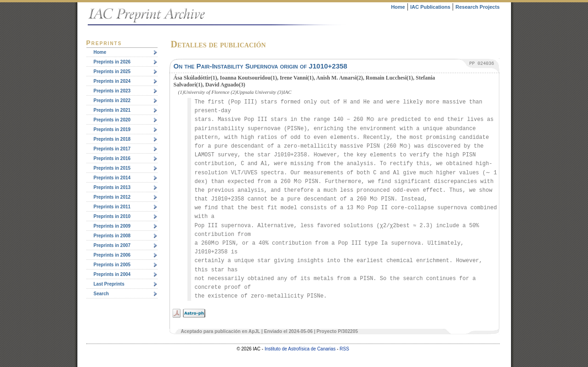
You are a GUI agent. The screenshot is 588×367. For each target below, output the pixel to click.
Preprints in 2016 (112, 158)
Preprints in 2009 (112, 226)
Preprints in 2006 (112, 255)
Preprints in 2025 (112, 72)
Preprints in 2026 (112, 62)
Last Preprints (109, 284)
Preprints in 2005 (112, 265)
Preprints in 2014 (112, 178)
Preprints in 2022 (112, 100)
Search (101, 294)
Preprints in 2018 (112, 139)
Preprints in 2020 (112, 120)
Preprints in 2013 (112, 187)
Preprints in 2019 (112, 129)
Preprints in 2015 (112, 168)
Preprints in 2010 (112, 216)
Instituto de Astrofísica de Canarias (300, 349)
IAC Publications (430, 7)
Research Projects (478, 7)
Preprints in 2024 (112, 81)
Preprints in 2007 (112, 245)
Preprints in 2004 (112, 274)
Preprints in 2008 (112, 236)
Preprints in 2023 (112, 91)
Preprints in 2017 (112, 149)
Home (398, 7)
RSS (344, 349)
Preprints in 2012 (112, 197)
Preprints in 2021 (112, 110)
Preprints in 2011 (112, 207)
